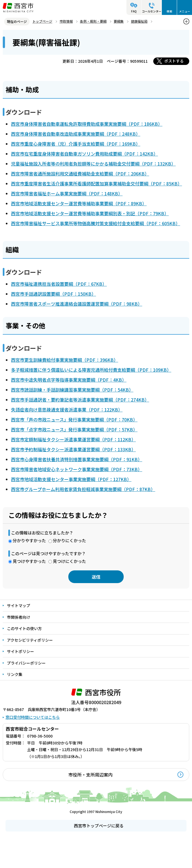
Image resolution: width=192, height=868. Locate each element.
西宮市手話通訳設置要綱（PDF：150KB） (54, 294)
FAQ (134, 11)
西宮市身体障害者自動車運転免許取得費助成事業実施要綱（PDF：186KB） (87, 124)
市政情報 (66, 21)
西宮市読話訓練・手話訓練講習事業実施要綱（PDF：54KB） (72, 390)
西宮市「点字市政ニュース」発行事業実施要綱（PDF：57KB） (74, 429)
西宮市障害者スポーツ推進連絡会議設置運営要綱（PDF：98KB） (77, 304)
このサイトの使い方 (24, 628)
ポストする (174, 61)
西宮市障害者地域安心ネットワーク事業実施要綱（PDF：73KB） (77, 469)
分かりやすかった (29, 540)
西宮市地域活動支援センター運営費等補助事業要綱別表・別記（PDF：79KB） (90, 213)
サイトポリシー (20, 651)
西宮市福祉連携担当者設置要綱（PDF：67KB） (59, 284)
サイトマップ (19, 605)
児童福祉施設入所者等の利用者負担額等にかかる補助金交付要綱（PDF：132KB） (93, 164)
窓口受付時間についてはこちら (33, 717)
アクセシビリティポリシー (30, 640)
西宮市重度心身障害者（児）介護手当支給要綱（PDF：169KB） (76, 144)
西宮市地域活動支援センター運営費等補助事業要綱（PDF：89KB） (79, 203)
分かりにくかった (69, 540)
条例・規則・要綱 (93, 21)
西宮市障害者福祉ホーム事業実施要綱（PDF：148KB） (67, 193)
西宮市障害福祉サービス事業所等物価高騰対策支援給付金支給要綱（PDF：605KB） (96, 223)
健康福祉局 (139, 21)
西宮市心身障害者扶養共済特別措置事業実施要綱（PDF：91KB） (77, 459)
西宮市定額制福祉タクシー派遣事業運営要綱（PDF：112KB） (73, 439)
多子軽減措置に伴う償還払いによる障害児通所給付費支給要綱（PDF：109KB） (91, 370)
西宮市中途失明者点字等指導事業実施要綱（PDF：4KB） (69, 380)
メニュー (185, 11)
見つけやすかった (29, 561)
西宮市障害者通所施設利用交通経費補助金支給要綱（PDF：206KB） (80, 174)
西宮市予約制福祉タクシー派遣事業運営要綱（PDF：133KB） (73, 449)
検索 (169, 11)
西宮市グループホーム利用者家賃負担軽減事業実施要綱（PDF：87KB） (83, 489)
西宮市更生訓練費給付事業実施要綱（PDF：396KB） (65, 360)
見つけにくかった (69, 561)
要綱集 (119, 21)
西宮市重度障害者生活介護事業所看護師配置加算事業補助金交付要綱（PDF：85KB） (97, 183)
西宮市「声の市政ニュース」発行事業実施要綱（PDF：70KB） (74, 419)
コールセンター (152, 11)
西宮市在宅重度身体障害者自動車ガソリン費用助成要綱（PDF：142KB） (85, 154)
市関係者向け (19, 617)
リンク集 (15, 674)
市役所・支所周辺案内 (90, 775)
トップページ (42, 21)
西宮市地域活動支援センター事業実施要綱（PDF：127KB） (71, 479)
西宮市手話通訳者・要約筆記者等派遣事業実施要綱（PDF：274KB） (80, 400)
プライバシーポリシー (26, 663)
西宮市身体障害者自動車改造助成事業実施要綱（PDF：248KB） (76, 134)
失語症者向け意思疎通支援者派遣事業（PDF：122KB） (67, 410)
